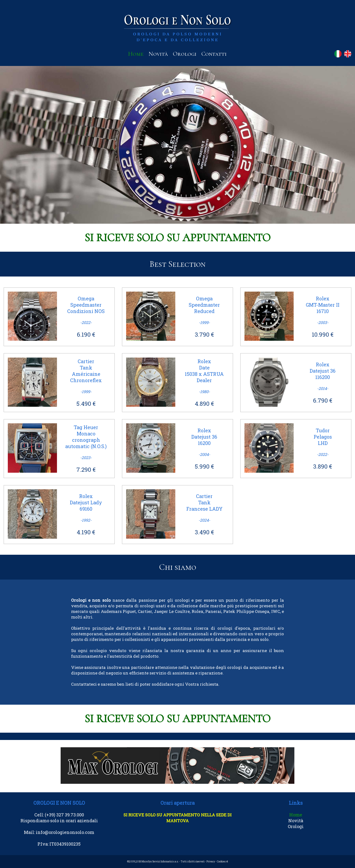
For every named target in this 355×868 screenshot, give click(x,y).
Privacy (211, 862)
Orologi (185, 54)
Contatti (214, 54)
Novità (158, 54)
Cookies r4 (222, 862)
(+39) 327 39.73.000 (64, 815)
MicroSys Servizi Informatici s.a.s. (160, 862)
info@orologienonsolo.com (65, 832)
